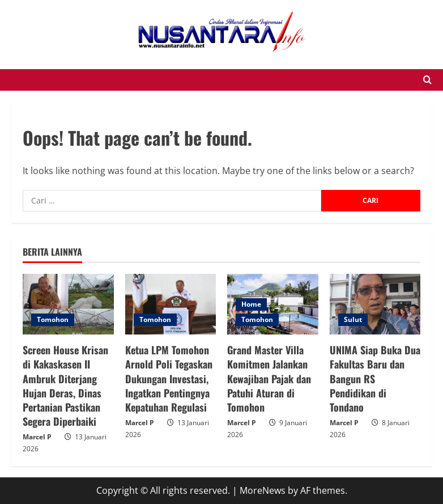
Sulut (353, 319)
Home (251, 304)
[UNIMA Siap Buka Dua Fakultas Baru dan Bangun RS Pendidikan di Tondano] (375, 304)
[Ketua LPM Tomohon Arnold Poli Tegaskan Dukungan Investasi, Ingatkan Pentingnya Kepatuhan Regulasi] (171, 304)
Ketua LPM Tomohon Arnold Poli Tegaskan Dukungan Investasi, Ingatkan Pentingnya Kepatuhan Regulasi (169, 378)
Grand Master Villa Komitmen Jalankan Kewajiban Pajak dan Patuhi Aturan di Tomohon (269, 378)
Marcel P (37, 437)
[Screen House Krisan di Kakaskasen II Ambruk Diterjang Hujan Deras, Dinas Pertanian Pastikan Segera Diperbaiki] (68, 304)
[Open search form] (427, 80)
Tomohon (53, 319)
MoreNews (263, 490)
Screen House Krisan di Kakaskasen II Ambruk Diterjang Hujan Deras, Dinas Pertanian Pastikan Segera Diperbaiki (65, 386)
